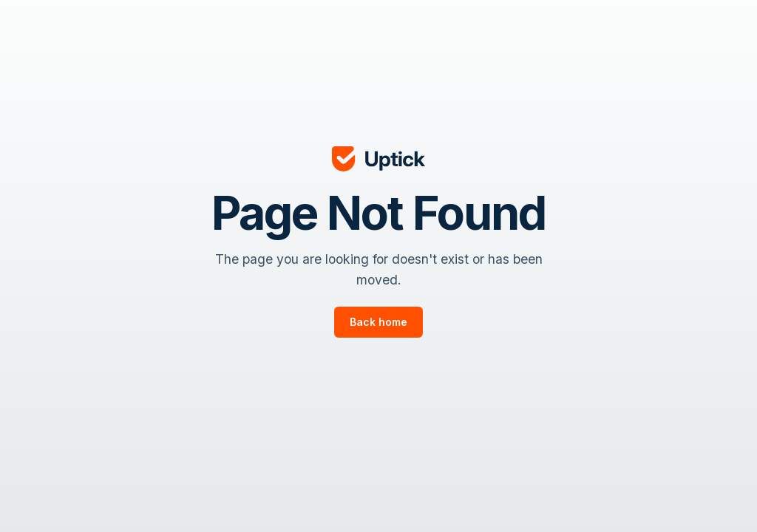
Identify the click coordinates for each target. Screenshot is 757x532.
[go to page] (378, 322)
